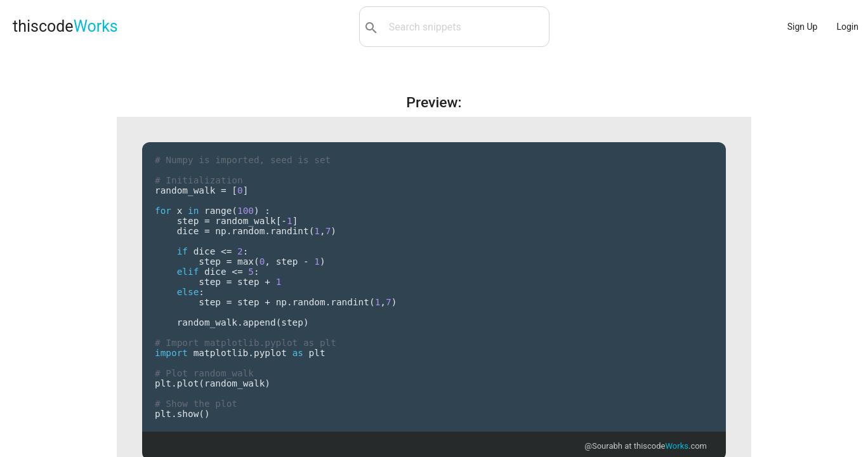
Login (847, 27)
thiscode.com (670, 446)
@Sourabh (603, 446)
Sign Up (803, 27)
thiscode (65, 26)
